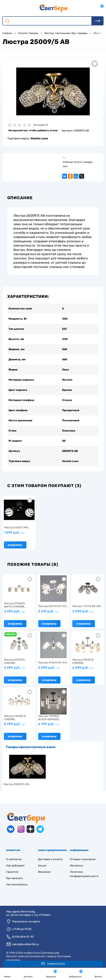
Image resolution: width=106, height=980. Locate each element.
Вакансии (44, 872)
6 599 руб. (83, 668)
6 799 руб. (49, 724)
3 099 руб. (83, 611)
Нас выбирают (15, 866)
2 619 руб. (49, 611)
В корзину (15, 545)
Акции (42, 866)
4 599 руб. (15, 668)
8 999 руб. (15, 724)
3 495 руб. (15, 611)
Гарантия (12, 872)
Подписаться (53, 964)
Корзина (51, 974)
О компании (14, 859)
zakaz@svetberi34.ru (25, 944)
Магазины (76, 866)
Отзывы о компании (83, 859)
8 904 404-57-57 (23, 937)
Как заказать (15, 878)
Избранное (76, 974)
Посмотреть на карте (26, 922)
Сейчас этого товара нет (78, 164)
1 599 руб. (14, 533)
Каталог (28, 974)
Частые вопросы (17, 884)
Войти (98, 974)
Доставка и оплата (50, 859)
